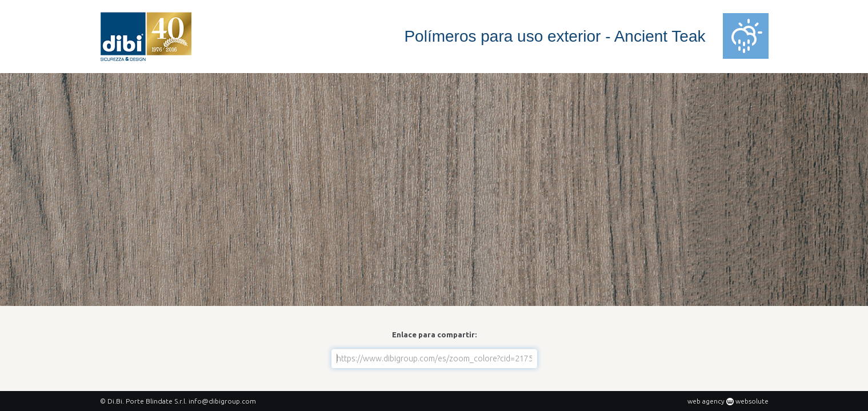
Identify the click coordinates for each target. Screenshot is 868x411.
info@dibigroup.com (222, 401)
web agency (706, 401)
